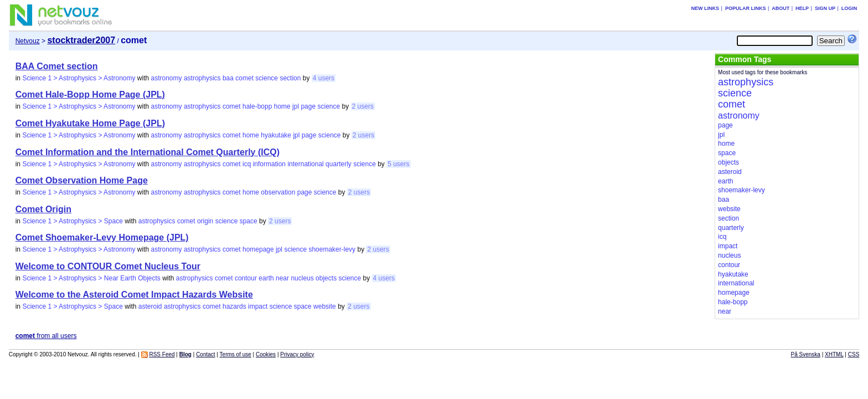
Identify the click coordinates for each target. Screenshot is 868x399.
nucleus (302, 278)
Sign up (825, 8)
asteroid (150, 306)
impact (258, 306)
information (269, 164)
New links (706, 8)
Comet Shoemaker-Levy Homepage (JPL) (102, 237)
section (290, 78)
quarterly (339, 164)
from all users (46, 336)
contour (246, 278)
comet (244, 78)
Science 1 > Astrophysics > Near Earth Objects (91, 278)
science (267, 78)
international (305, 164)
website (325, 306)
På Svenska (806, 354)
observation (278, 192)
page (308, 106)
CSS (854, 354)
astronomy (167, 78)
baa (228, 78)
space (249, 221)
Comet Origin (43, 209)
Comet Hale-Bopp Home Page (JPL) (90, 94)
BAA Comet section (57, 66)
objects (326, 278)
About (781, 8)
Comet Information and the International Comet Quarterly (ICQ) (148, 152)
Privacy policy (297, 354)
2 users (363, 106)
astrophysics (202, 78)
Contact (205, 354)
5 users (398, 164)
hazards (234, 306)
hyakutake (276, 135)
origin (205, 221)
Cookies (266, 354)
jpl (296, 106)
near (282, 278)
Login (849, 8)
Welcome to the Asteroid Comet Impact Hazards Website (134, 295)
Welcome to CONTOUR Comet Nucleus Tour (108, 266)
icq (247, 164)
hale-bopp (257, 106)
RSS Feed (162, 354)
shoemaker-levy (332, 249)
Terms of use (236, 354)
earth (266, 278)
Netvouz (28, 41)
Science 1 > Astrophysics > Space (72, 221)
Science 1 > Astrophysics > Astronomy (79, 78)
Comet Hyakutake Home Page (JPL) (90, 123)
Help (802, 8)
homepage (258, 249)
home (282, 106)
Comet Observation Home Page (82, 180)
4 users (324, 78)
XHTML (834, 354)
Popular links (746, 8)
